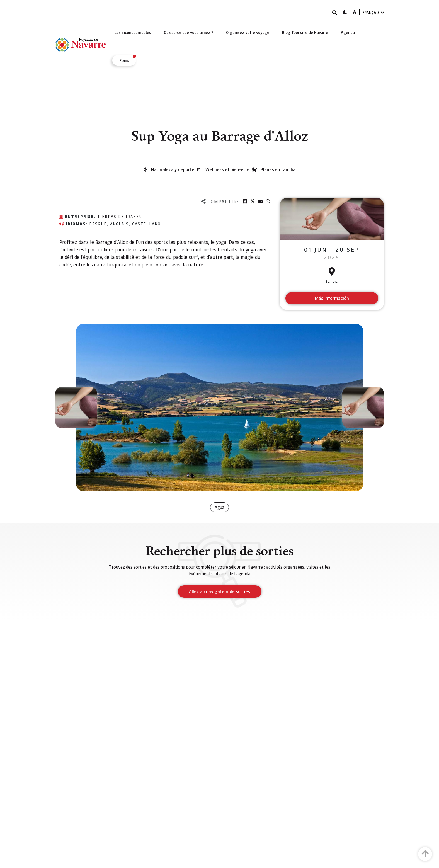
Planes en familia (278, 169)
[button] (76, 408)
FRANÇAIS (373, 12)
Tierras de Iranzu (120, 216)
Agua (219, 507)
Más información (332, 298)
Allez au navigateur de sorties (219, 591)
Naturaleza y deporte (173, 169)
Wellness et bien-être (227, 169)
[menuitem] (133, 32)
